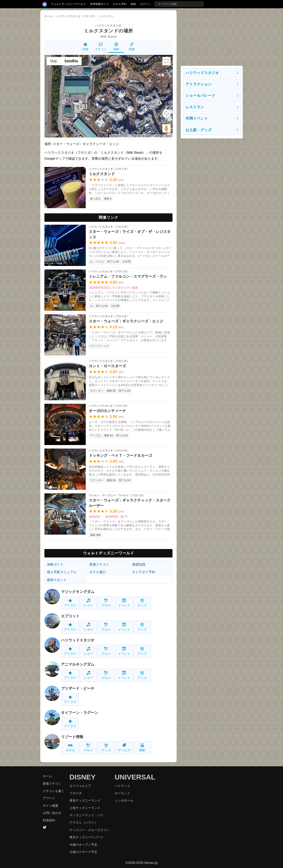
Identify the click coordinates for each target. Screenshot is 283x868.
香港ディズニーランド (85, 800)
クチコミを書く (54, 791)
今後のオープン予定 (83, 845)
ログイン (145, 4)
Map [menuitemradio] (54, 61)
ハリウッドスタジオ (108, 25)
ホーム (48, 16)
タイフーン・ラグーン (80, 713)
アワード (49, 798)
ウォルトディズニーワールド (68, 4)
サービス (124, 748)
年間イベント (197, 118)
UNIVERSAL (135, 777)
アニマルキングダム (78, 664)
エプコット (70, 616)
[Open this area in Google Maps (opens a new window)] (52, 135)
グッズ (142, 603)
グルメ (106, 603)
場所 (116, 47)
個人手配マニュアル (62, 572)
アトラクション (199, 84)
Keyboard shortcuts (119, 136)
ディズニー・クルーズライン (90, 830)
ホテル (70, 748)
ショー (88, 603)
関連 (132, 47)
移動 (142, 748)
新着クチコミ (99, 564)
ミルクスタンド (101, 31)
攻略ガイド (55, 564)
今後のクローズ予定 (83, 852)
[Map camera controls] (166, 113)
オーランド (122, 793)
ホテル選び (98, 572)
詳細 (85, 47)
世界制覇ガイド (99, 4)
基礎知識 (139, 564)
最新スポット (57, 580)
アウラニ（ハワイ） (83, 823)
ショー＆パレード (200, 96)
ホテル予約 (120, 4)
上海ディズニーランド (85, 808)
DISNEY (83, 777)
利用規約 (49, 820)
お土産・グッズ (199, 130)
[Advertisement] (212, 36)
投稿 (133, 4)
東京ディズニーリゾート (86, 837)
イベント (124, 603)
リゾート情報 (72, 737)
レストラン (195, 107)
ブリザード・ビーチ (78, 688)
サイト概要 (51, 806)
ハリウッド (122, 786)
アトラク (70, 603)
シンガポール (124, 800)
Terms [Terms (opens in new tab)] (168, 136)
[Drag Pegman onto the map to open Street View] (166, 128)
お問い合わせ (52, 813)
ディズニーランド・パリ (86, 815)
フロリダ (76, 793)
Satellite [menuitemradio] (71, 61)
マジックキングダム (78, 592)
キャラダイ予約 (144, 572)
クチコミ (101, 47)
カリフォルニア (80, 786)
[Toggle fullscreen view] (166, 61)
